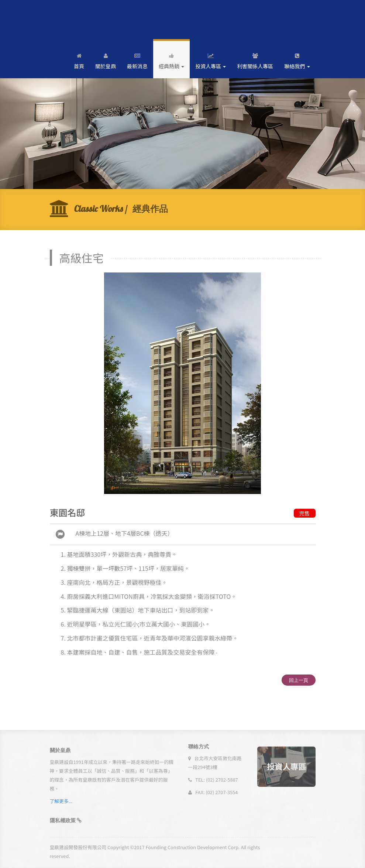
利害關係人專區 (255, 60)
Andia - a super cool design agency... (81, 20)
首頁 (79, 60)
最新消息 (137, 60)
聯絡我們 (297, 60)
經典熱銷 (171, 60)
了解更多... (61, 803)
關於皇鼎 (106, 60)
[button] (66, 822)
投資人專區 (211, 60)
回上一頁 (299, 680)
